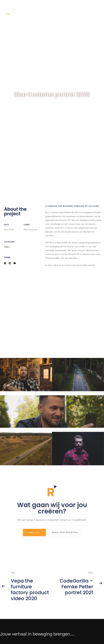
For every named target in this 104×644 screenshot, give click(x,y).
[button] (34, 534)
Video (7, 247)
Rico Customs (52, 212)
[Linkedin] (10, 263)
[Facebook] (5, 263)
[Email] (15, 263)
